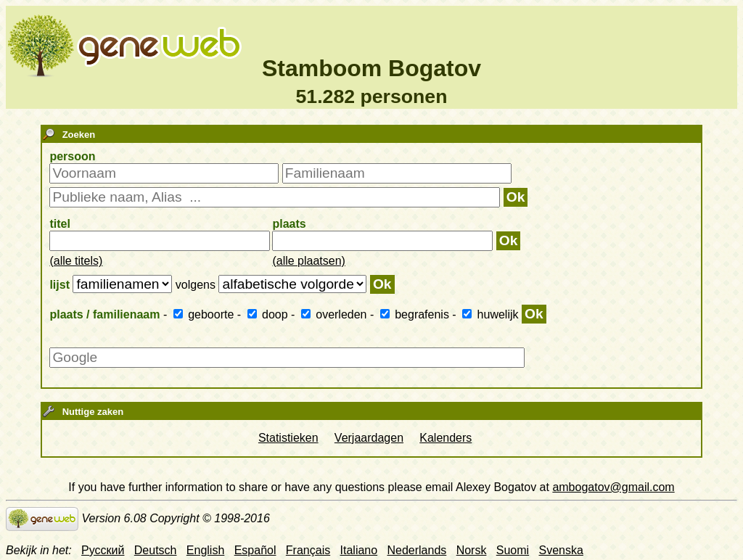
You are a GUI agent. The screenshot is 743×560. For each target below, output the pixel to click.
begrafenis (416, 314)
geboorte (205, 314)
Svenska (561, 550)
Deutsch (156, 550)
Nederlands (416, 550)
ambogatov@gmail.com (613, 487)
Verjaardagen (369, 438)
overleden (336, 314)
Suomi (513, 550)
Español (255, 550)
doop (269, 314)
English (205, 550)
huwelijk (492, 314)
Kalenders (446, 438)
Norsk (472, 550)
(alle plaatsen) (309, 261)
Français (308, 550)
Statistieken (288, 438)
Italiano (359, 550)
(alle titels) (76, 261)
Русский (103, 550)
